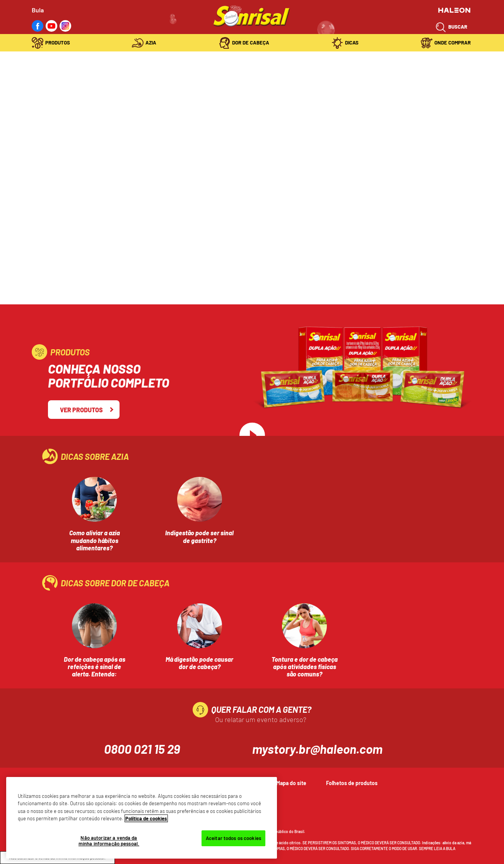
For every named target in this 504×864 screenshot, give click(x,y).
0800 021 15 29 (142, 749)
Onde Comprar (453, 43)
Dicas (352, 43)
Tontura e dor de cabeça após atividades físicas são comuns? (305, 667)
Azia (151, 43)
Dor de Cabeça (251, 43)
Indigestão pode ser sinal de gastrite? (199, 536)
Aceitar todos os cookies (233, 838)
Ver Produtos (81, 410)
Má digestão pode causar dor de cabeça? (199, 663)
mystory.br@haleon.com (317, 749)
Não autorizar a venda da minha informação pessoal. (109, 841)
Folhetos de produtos (352, 783)
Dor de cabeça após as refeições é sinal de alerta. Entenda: (95, 667)
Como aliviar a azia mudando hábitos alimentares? (95, 540)
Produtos (58, 43)
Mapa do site (291, 783)
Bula (38, 10)
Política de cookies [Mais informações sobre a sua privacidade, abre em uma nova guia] (146, 818)
